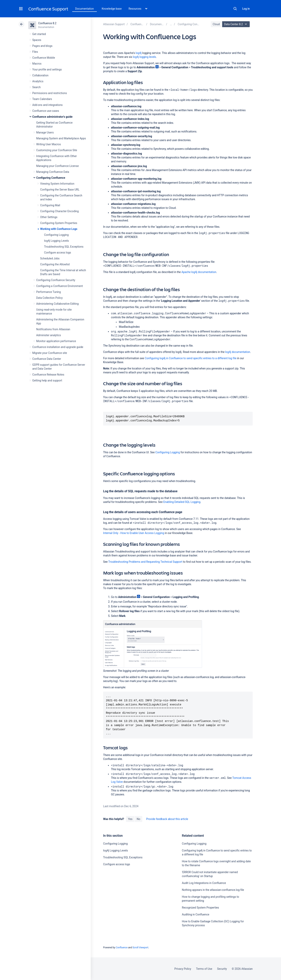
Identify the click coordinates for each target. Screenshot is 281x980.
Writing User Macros (49, 144)
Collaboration (40, 75)
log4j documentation (238, 352)
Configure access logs (58, 253)
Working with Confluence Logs (59, 229)
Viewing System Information (57, 184)
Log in (246, 9)
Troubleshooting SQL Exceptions (64, 247)
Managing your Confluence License (57, 166)
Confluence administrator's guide (52, 117)
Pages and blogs (42, 46)
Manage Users (45, 132)
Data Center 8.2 (236, 24)
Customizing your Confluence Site (57, 150)
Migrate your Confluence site (50, 353)
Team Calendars (42, 99)
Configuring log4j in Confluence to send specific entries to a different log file (191, 358)
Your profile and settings (47, 69)
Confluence (122, 948)
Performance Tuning (49, 292)
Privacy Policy (183, 969)
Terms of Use (204, 969)
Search (235, 9)
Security (222, 969)
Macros (37, 64)
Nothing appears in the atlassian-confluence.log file (213, 890)
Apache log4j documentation (199, 272)
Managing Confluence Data (53, 172)
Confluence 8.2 (47, 23)
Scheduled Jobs (50, 258)
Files (35, 52)
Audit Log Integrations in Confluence (204, 883)
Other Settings (49, 217)
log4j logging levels (144, 57)
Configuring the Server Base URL (60, 190)
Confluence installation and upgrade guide (58, 347)
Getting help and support (47, 380)
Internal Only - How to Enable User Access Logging (134, 533)
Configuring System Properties (59, 223)
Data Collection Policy (49, 298)
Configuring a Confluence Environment (60, 286)
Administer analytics (49, 335)
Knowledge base (112, 9)
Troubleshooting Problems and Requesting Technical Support (145, 562)
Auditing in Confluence (195, 914)
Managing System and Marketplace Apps (61, 138)
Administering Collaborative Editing (57, 304)
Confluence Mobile (44, 58)
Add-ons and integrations (47, 105)
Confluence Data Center (47, 359)
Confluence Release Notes (48, 375)
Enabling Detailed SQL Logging (182, 502)
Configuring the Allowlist (55, 264)
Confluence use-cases (46, 111)
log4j (139, 53)
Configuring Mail (50, 205)
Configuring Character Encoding (59, 211)
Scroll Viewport (140, 948)
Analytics (38, 81)
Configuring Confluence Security (56, 280)
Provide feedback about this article (167, 819)
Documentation (85, 9)
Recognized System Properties (200, 908)
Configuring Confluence (51, 178)
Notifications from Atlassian (53, 329)
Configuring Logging (56, 235)
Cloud (216, 24)
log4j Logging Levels (56, 241)
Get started (39, 34)
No (139, 819)
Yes (130, 819)
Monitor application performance (56, 341)
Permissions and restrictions (50, 93)
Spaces (37, 40)
